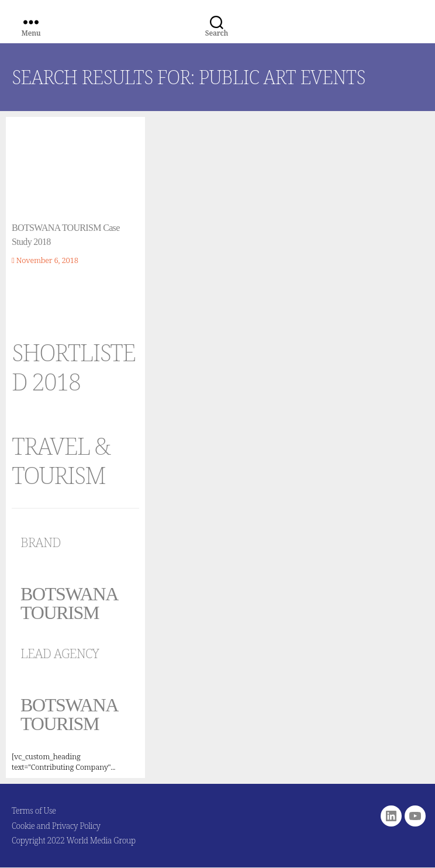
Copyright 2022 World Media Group (74, 840)
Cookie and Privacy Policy (56, 826)
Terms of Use (34, 810)
